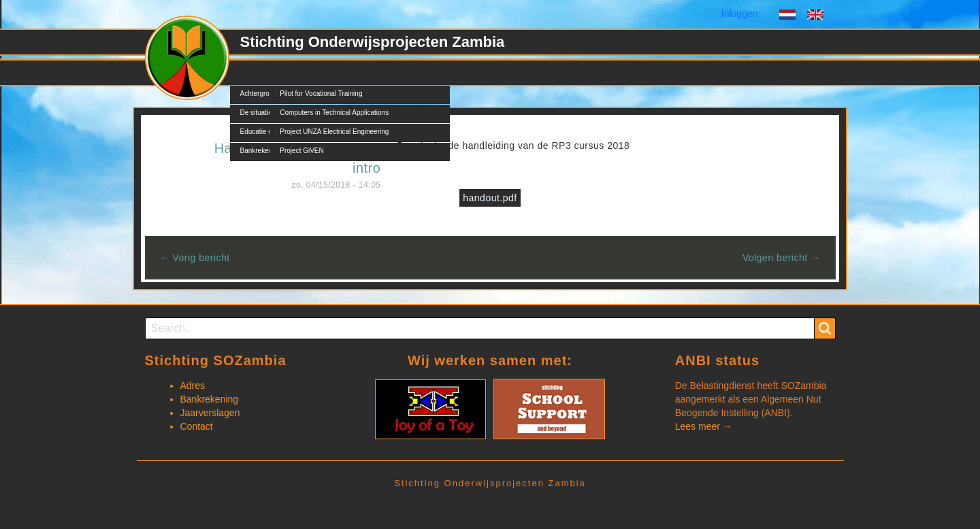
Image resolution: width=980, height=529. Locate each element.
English (815, 16)
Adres (193, 386)
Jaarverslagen (210, 413)
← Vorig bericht (195, 258)
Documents (416, 73)
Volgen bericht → (782, 258)
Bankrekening (210, 399)
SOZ (250, 73)
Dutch (787, 16)
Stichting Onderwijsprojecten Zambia (373, 42)
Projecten (300, 73)
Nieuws (356, 73)
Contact (477, 73)
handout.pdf (490, 198)
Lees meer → (704, 426)
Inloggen (740, 14)
